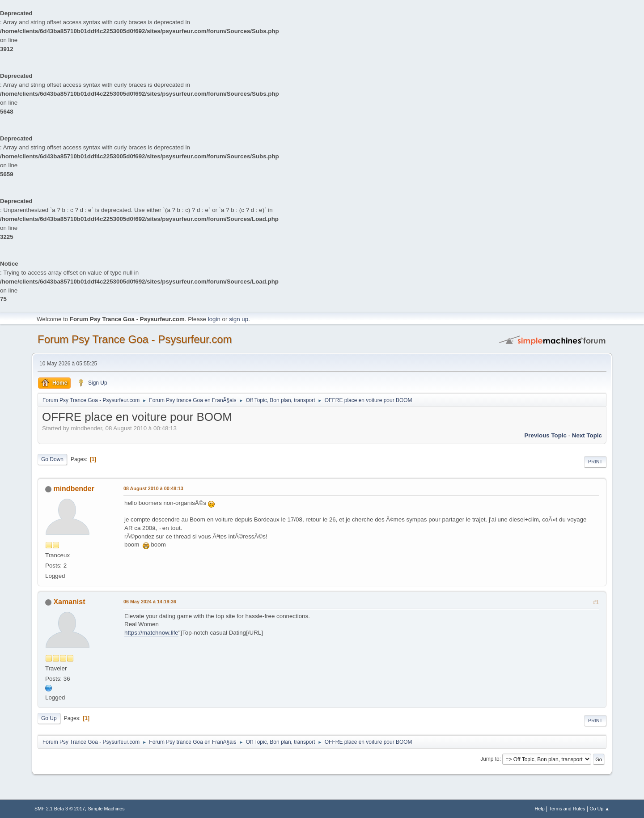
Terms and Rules (567, 809)
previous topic (545, 435)
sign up (239, 319)
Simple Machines (106, 809)
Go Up (49, 718)
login (214, 319)
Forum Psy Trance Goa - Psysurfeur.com (135, 339)
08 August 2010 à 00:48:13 (153, 488)
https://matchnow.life (151, 633)
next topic (587, 435)
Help (540, 809)
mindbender (74, 489)
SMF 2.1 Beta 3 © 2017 (60, 809)
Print (595, 462)
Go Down (52, 459)
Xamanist (69, 602)
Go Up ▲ (600, 809)
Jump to (490, 759)
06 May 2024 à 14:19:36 (150, 602)
